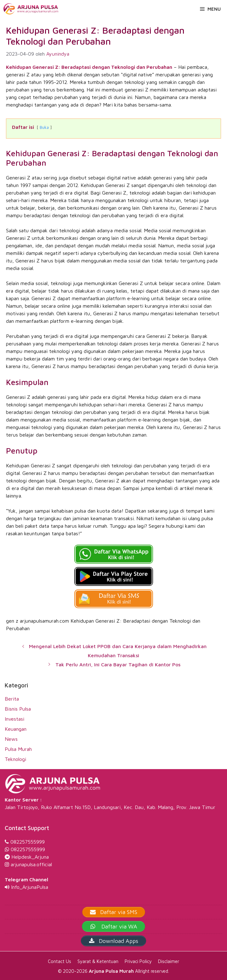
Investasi (14, 719)
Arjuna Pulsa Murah (111, 971)
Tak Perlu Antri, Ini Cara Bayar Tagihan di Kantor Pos (118, 664)
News (11, 739)
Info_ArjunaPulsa (30, 887)
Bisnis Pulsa (18, 709)
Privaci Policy (138, 961)
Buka (44, 127)
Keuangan (16, 729)
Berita (12, 699)
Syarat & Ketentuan (98, 961)
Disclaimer (169, 961)
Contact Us (60, 961)
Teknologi (15, 759)
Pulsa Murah (18, 749)
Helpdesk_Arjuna (30, 857)
